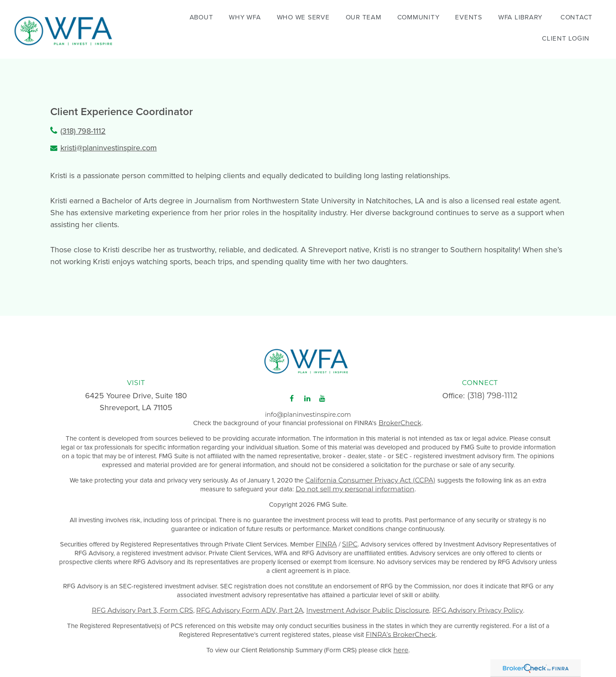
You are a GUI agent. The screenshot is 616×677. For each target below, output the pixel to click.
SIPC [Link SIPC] (350, 541)
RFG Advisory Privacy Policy (478, 607)
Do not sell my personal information (355, 486)
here (401, 647)
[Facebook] (292, 395)
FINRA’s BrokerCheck (401, 631)
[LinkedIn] (307, 395)
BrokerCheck (400, 420)
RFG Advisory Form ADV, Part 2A (250, 607)
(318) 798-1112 (83, 131)
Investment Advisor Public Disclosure (368, 607)
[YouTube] (323, 395)
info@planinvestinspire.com (308, 411)
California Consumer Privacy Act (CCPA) (370, 477)
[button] (202, 17)
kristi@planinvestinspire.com (109, 148)
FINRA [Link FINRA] (326, 541)
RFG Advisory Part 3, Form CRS (142, 607)
